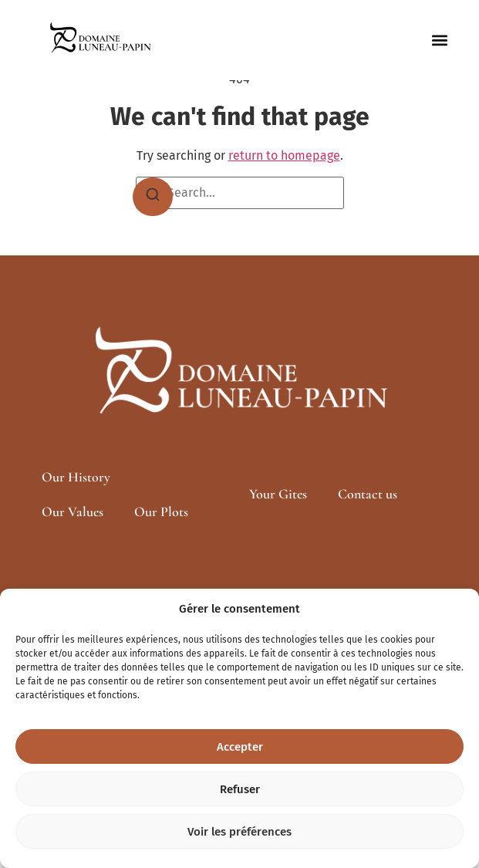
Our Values (73, 512)
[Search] (153, 197)
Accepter (240, 747)
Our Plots (161, 512)
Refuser (240, 789)
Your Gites (278, 494)
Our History (76, 477)
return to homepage (284, 155)
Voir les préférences (239, 832)
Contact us (368, 494)
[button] (440, 41)
